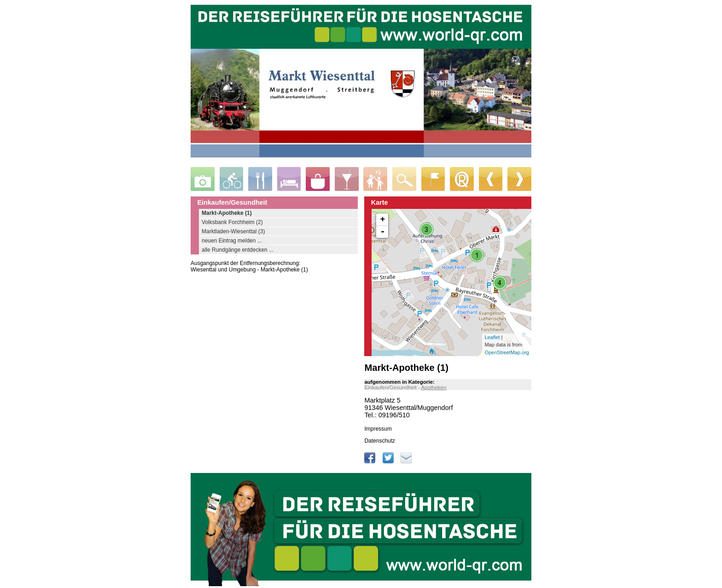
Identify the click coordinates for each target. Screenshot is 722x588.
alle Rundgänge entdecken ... (238, 250)
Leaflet (492, 337)
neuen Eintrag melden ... (232, 241)
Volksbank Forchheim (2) (232, 222)
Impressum (378, 429)
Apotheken (434, 387)
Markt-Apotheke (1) (227, 213)
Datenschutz (380, 441)
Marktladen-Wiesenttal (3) (233, 231)
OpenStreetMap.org (507, 352)
